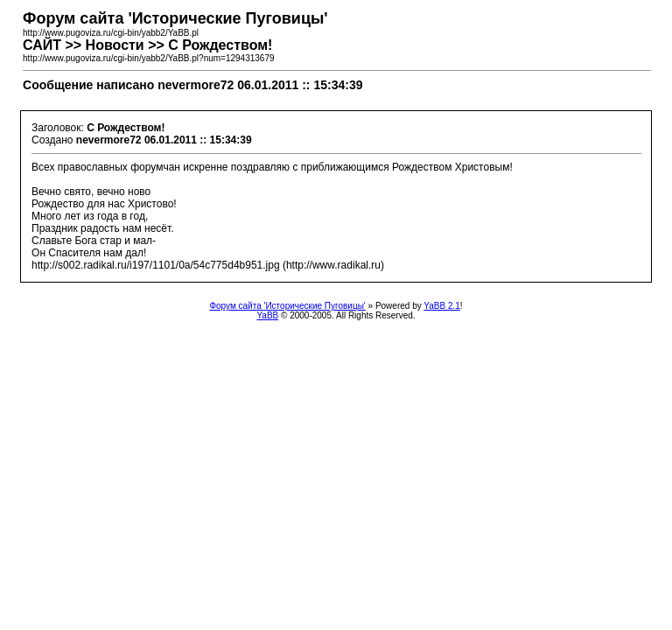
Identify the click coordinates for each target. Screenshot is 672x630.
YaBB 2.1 (442, 306)
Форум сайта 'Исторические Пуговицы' (287, 306)
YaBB (267, 315)
